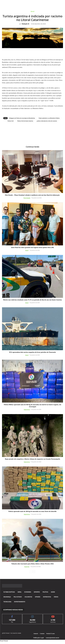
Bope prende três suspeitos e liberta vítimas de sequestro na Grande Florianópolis (32, 459)
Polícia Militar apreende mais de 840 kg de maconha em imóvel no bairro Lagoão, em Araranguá (32, 406)
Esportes (27, 567)
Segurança (27, 409)
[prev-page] (31, 572)
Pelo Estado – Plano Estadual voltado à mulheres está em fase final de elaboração (32, 195)
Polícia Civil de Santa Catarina (25, 121)
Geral (32, 12)
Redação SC (26, 24)
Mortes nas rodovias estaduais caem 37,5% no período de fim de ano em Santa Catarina (33, 300)
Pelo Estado (27, 198)
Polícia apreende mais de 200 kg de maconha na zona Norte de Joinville (32, 511)
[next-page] (34, 572)
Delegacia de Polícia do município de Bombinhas (22, 118)
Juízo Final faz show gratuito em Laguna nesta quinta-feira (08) (32, 247)
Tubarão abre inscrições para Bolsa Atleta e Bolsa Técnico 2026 (32, 564)
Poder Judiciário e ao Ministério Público (49, 118)
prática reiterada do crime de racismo (47, 121)
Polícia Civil (11, 121)
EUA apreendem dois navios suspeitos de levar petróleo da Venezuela (33, 352)
